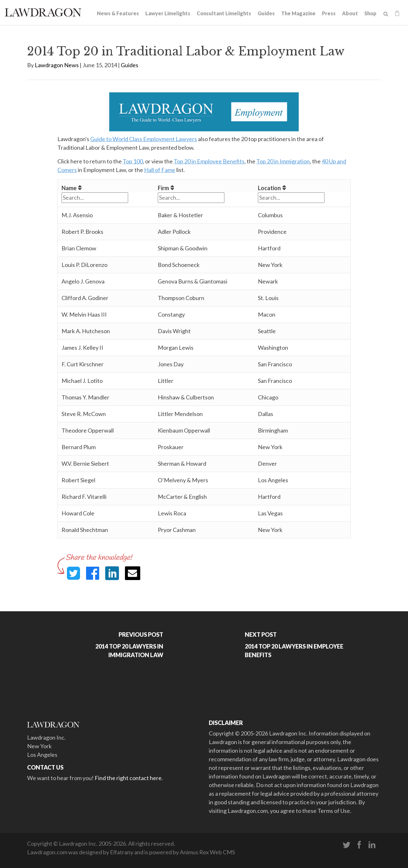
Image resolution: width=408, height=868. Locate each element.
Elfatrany (122, 852)
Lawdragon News (57, 65)
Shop (370, 13)
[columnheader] (106, 186)
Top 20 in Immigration (283, 161)
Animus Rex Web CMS (207, 852)
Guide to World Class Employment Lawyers (144, 139)
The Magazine (298, 13)
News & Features (118, 13)
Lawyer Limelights (168, 13)
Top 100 (133, 161)
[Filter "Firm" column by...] (191, 198)
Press (329, 13)
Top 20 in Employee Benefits (209, 161)
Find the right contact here (128, 778)
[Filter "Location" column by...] (291, 198)
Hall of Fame (160, 170)
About (350, 13)
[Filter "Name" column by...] (95, 198)
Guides (266, 13)
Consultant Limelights (224, 13)
